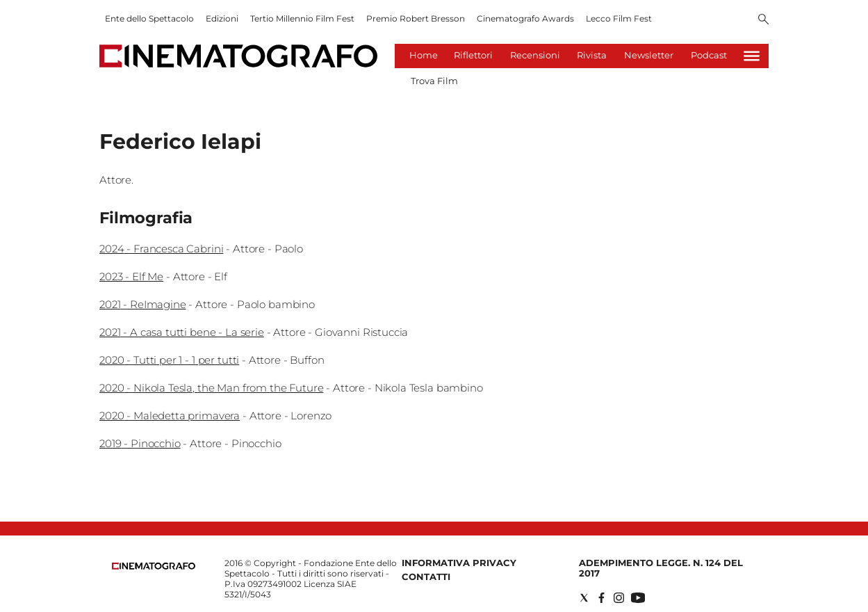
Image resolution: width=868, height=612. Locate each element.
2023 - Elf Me (131, 276)
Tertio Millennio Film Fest (302, 18)
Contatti (426, 577)
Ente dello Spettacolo (149, 18)
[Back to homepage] (154, 566)
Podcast (709, 55)
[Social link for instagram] (619, 598)
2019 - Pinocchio (140, 443)
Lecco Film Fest (619, 18)
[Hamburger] (752, 56)
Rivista (592, 55)
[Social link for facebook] (601, 598)
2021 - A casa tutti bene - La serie (182, 332)
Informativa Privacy (459, 563)
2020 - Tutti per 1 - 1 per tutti (169, 360)
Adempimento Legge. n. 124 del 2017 (661, 568)
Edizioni (222, 18)
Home (424, 55)
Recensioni (535, 55)
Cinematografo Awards (525, 18)
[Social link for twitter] (584, 598)
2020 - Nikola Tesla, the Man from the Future (211, 388)
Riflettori (473, 55)
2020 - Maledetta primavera (170, 416)
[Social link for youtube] (638, 598)
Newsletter (649, 55)
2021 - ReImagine (143, 304)
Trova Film (434, 81)
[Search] (763, 20)
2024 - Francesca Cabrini (161, 249)
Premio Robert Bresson (416, 18)
